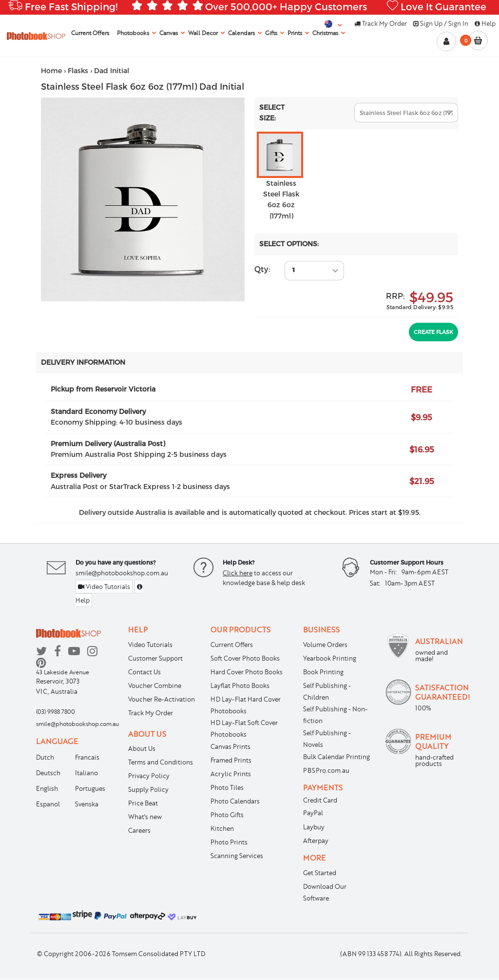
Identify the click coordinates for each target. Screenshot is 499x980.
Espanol (48, 804)
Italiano (86, 773)
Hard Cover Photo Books (247, 672)
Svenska (87, 804)
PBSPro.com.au (326, 770)
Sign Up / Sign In (441, 23)
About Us (142, 748)
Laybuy (314, 827)
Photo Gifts (227, 815)
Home (51, 70)
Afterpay (316, 841)
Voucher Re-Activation (162, 699)
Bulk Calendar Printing (336, 757)
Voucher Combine (155, 686)
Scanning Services (237, 856)
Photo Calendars (235, 801)
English (47, 788)
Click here (238, 573)
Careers (139, 830)
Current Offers (232, 645)
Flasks (78, 70)
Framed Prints (231, 760)
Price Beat (143, 803)
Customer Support (155, 658)
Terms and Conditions (161, 762)
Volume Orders (325, 645)
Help (485, 23)
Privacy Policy (149, 776)
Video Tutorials (104, 587)
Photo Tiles (227, 787)
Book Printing (323, 672)
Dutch (45, 757)
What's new (145, 817)
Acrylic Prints (231, 774)
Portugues (90, 788)
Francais (87, 757)
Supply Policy (148, 789)
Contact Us (144, 672)
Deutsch (48, 773)
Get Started (320, 873)
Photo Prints (229, 842)
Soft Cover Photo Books (245, 658)
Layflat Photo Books (240, 686)
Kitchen (222, 828)
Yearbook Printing (330, 658)
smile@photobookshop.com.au (122, 573)
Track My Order (381, 23)
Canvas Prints (230, 746)
